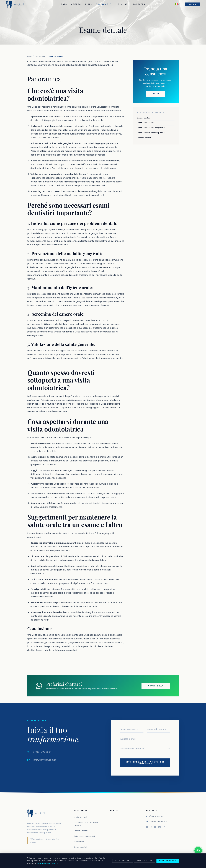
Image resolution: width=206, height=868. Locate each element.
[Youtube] (155, 827)
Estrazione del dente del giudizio (151, 128)
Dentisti (123, 4)
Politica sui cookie (170, 864)
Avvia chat (156, 686)
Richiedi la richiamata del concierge (145, 763)
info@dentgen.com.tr (158, 821)
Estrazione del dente (146, 123)
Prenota (192, 4)
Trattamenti (105, 4)
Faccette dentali (144, 138)
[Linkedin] (159, 827)
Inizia (156, 94)
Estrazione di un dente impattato (151, 133)
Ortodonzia (79, 842)
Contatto (139, 4)
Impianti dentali (81, 817)
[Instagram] (151, 827)
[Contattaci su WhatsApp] (198, 851)
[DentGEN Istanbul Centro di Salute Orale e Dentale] (15, 4)
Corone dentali (143, 118)
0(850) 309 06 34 (156, 816)
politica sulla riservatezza (138, 864)
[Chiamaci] (198, 860)
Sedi (89, 4)
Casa (64, 4)
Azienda (76, 4)
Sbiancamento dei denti (84, 836)
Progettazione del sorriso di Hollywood (86, 824)
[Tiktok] (164, 827)
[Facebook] (147, 827)
